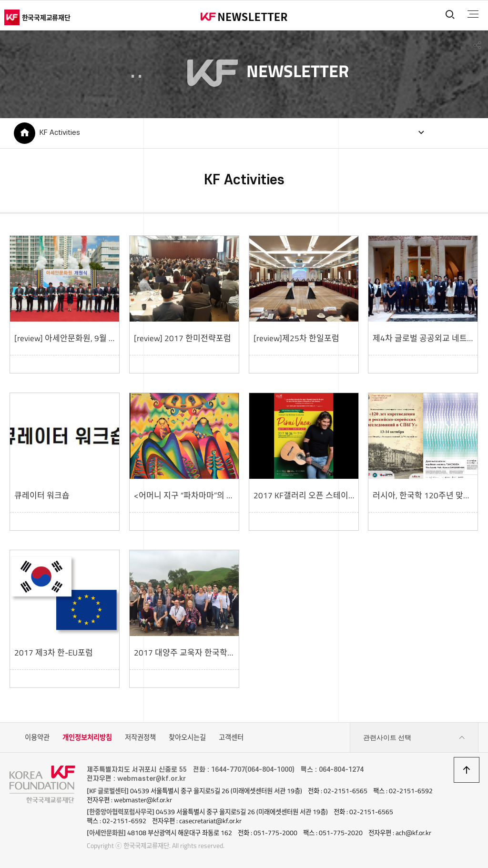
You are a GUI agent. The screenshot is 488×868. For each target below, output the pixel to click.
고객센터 (231, 737)
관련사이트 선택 (414, 738)
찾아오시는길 (187, 737)
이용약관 (37, 737)
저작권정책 (140, 737)
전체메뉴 (473, 14)
